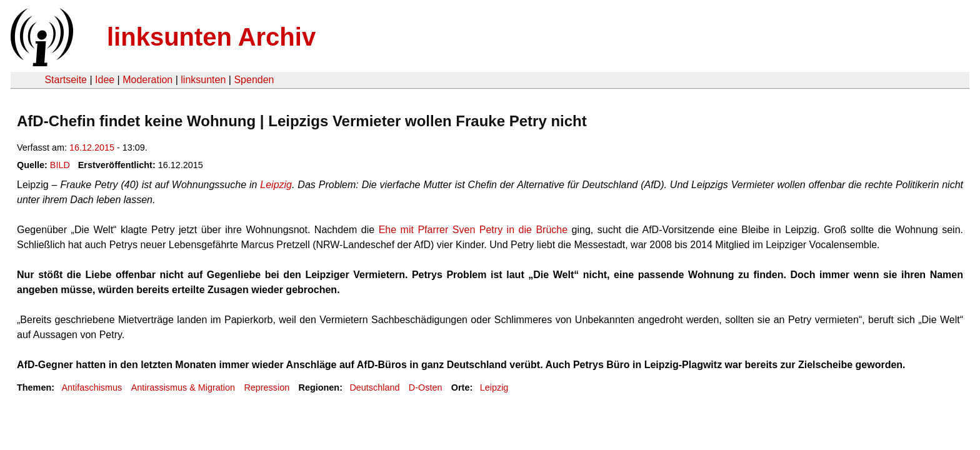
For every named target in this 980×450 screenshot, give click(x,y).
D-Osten (426, 387)
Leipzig (276, 185)
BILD (60, 165)
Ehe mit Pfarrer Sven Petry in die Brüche (473, 230)
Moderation (147, 80)
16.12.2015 (92, 147)
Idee (105, 80)
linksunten (203, 80)
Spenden (254, 80)
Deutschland (374, 387)
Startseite (66, 80)
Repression (267, 387)
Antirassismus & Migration (183, 387)
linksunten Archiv (211, 37)
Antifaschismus (92, 387)
